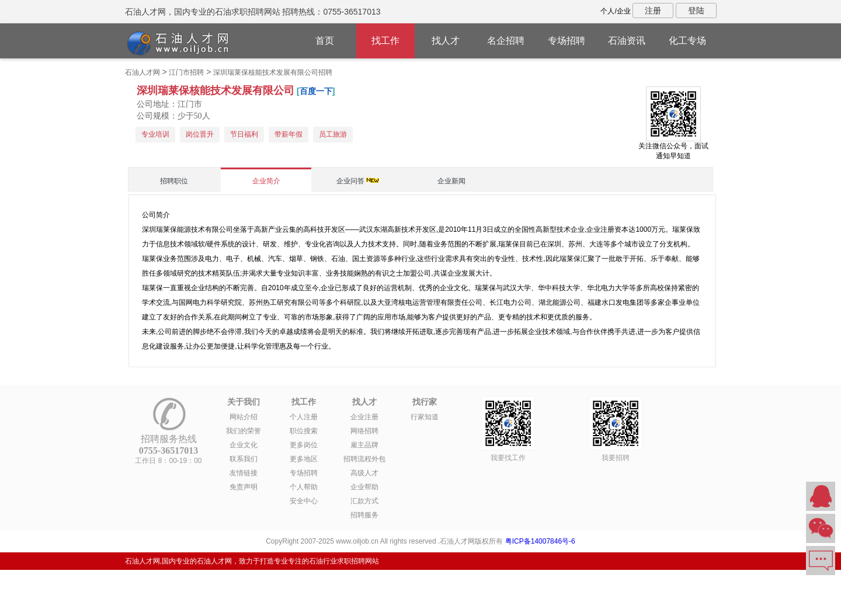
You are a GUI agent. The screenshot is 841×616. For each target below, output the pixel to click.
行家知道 (425, 417)
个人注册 (304, 417)
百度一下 (316, 91)
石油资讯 (627, 41)
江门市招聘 (186, 72)
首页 (325, 41)
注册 (653, 11)
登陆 (696, 11)
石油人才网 (143, 72)
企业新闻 (451, 181)
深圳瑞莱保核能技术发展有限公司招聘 (273, 72)
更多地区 (304, 459)
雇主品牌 (364, 445)
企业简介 (266, 181)
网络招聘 (364, 431)
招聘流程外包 (364, 459)
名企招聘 (506, 41)
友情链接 (244, 473)
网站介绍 (244, 417)
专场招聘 (567, 41)
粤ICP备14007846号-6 (540, 541)
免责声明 (244, 487)
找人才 (446, 41)
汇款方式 (364, 501)
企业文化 (244, 445)
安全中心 (304, 501)
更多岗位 (304, 445)
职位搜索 (304, 431)
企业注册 (364, 417)
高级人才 (364, 473)
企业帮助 (364, 487)
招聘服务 (364, 515)
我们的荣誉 (244, 431)
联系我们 (244, 459)
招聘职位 (174, 181)
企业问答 (350, 181)
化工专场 (687, 41)
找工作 (385, 41)
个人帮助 (304, 487)
